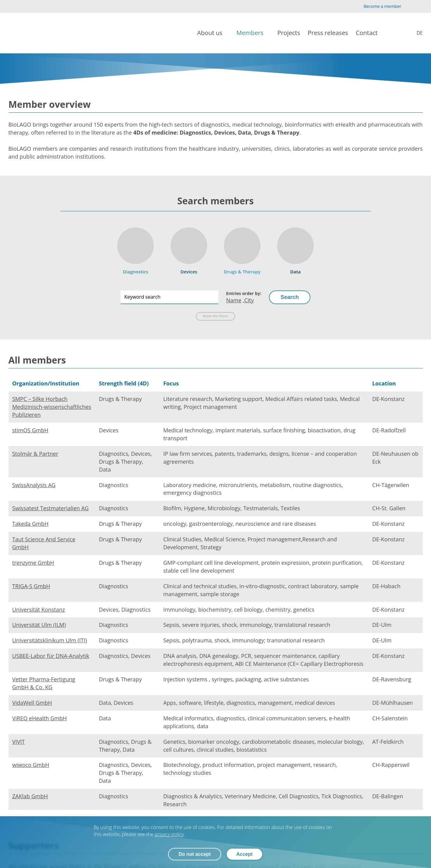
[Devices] (189, 249)
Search (290, 297)
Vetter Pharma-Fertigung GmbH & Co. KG (44, 683)
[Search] (396, 33)
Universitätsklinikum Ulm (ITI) (49, 640)
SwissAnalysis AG (34, 485)
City (249, 300)
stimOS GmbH (30, 430)
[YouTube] (410, 7)
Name (234, 300)
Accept (244, 854)
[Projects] (289, 33)
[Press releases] (328, 33)
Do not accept (195, 854)
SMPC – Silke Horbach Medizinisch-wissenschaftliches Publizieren (52, 407)
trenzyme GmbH (33, 563)
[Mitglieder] (415, 33)
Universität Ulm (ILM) (39, 625)
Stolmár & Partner (35, 454)
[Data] (295, 249)
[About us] (213, 33)
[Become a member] (377, 6)
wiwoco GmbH (31, 765)
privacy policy (169, 834)
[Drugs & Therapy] (242, 249)
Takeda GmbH (30, 524)
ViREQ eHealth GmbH (39, 718)
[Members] (253, 33)
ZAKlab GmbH (30, 796)
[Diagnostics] (136, 249)
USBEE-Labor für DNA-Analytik (51, 656)
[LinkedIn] (419, 7)
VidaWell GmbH (32, 703)
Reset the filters (215, 316)
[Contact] (370, 33)
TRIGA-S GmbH (31, 586)
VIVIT (18, 742)
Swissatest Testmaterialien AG (50, 508)
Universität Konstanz (39, 610)
